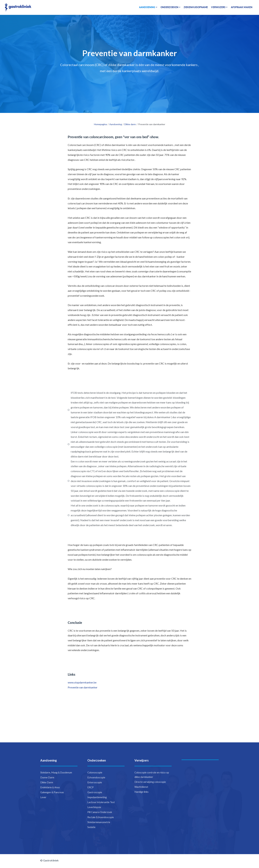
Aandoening (116, 124)
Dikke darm (130, 124)
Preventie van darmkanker (83, 687)
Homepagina (100, 124)
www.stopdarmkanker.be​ (82, 682)
